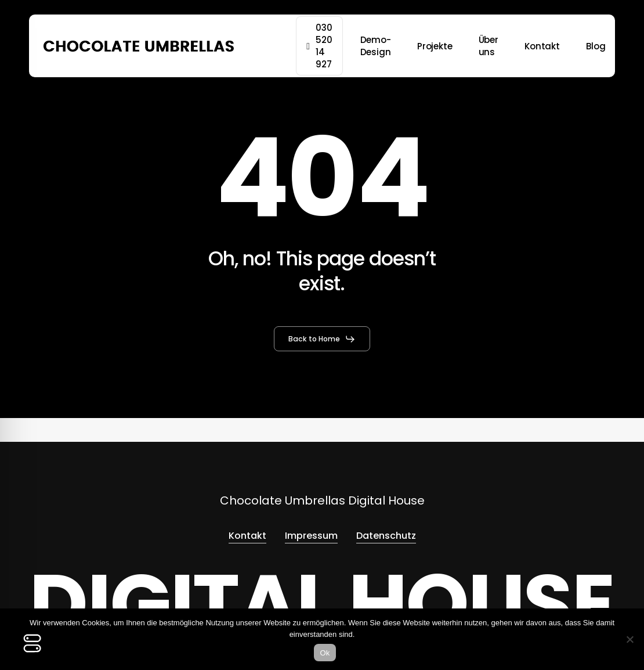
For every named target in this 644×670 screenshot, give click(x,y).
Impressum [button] (311, 536)
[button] (322, 339)
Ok (325, 653)
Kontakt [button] (247, 536)
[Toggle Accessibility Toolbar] (32, 643)
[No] (629, 639)
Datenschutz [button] (386, 536)
